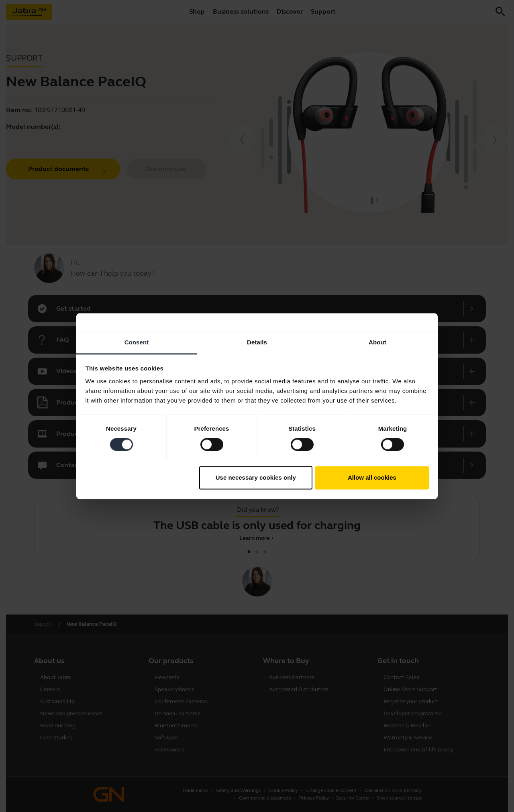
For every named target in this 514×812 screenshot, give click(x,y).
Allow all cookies (372, 478)
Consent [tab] (137, 342)
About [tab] (377, 342)
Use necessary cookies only (256, 478)
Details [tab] (257, 342)
